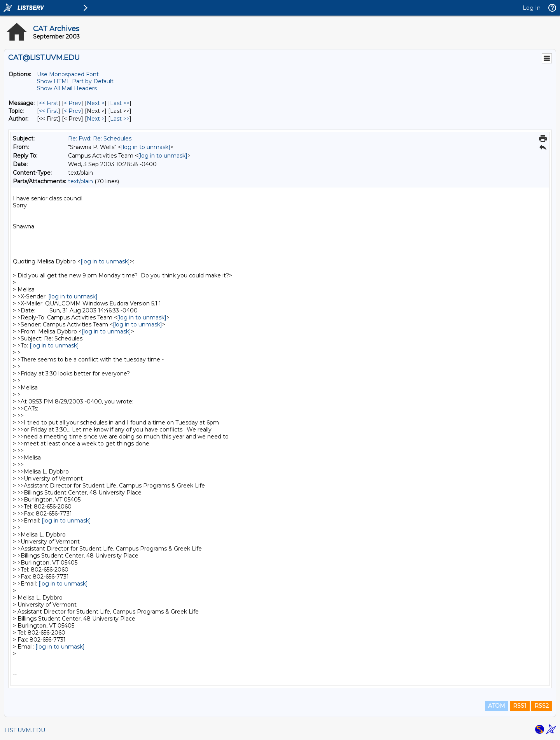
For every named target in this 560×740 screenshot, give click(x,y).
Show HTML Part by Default (75, 81)
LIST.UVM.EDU (25, 730)
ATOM (497, 706)
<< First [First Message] (49, 103)
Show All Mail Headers (67, 88)
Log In (532, 8)
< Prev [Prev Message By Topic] (73, 111)
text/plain (80, 181)
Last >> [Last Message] (120, 103)
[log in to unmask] (146, 147)
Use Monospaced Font (68, 74)
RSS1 (520, 706)
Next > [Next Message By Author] (96, 119)
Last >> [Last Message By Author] (120, 119)
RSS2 (542, 706)
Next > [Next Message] (96, 103)
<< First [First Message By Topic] (49, 111)
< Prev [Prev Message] (73, 103)
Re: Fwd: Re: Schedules (100, 139)
